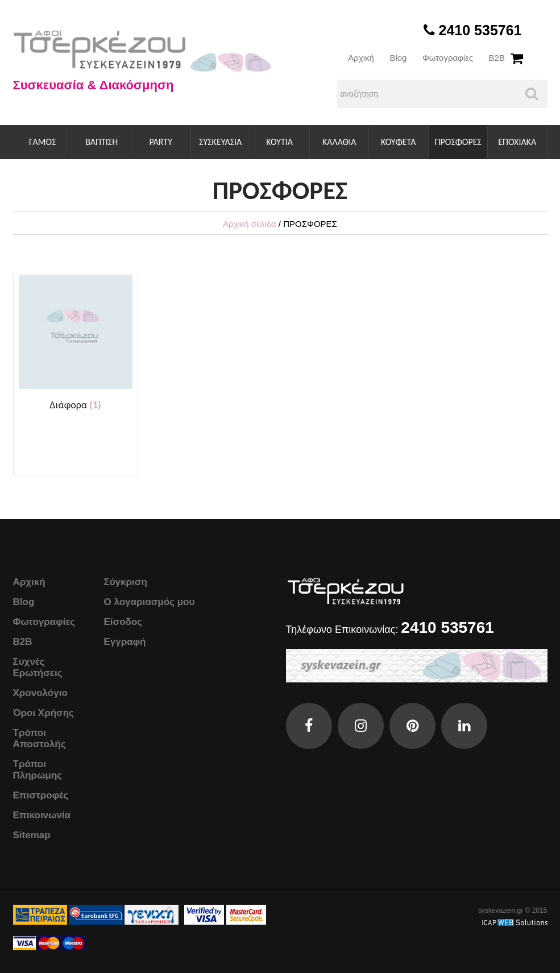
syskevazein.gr (501, 910)
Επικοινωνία (42, 815)
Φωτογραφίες (448, 58)
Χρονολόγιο (40, 693)
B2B (497, 58)
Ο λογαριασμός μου (150, 602)
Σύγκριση (126, 582)
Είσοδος (123, 622)
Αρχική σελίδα (250, 224)
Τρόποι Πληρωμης (38, 770)
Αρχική (361, 58)
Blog (398, 58)
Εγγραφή (125, 642)
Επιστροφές (41, 795)
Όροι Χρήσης (43, 713)
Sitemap (32, 835)
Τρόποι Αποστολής (40, 738)
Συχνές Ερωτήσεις (38, 667)
